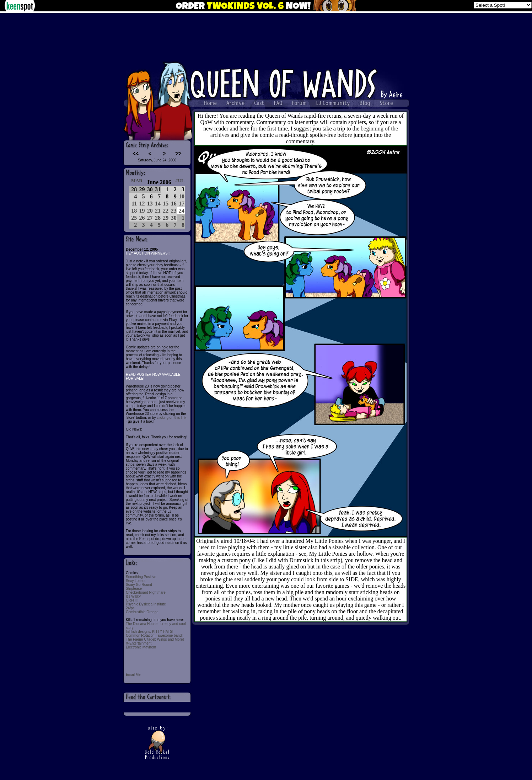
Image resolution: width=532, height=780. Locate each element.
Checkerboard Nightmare (146, 592)
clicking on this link (171, 418)
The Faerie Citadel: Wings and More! (155, 639)
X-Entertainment (139, 643)
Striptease (134, 589)
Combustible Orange (142, 612)
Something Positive (141, 577)
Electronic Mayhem (141, 647)
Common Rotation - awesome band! (154, 635)
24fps (130, 608)
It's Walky (133, 596)
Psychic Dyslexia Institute (146, 604)
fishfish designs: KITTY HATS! (150, 632)
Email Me (133, 675)
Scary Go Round (139, 585)
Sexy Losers (136, 581)
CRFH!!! (132, 600)
